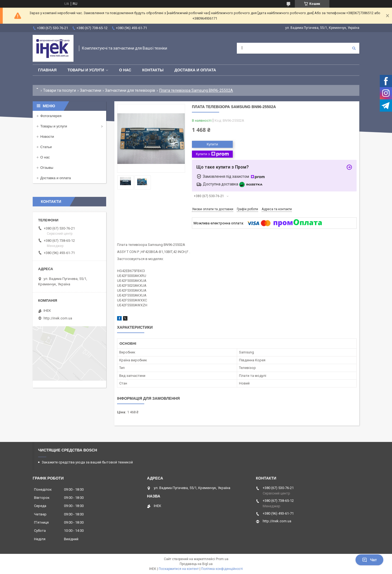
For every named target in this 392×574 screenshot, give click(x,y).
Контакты (153, 70)
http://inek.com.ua (58, 318)
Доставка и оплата (195, 70)
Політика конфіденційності (222, 569)
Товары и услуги (86, 70)
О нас (125, 70)
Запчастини (91, 90)
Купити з (212, 154)
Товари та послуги (59, 90)
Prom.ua (222, 559)
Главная (47, 70)
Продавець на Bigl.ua (196, 564)
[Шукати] (354, 48)
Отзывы (47, 168)
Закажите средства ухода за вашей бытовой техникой (87, 462)
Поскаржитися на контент (179, 569)
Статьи (46, 147)
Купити (212, 144)
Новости (47, 137)
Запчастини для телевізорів (130, 90)
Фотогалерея (51, 116)
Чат (369, 560)
